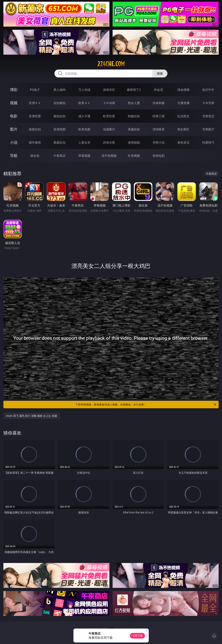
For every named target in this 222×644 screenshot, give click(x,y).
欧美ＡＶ (84, 103)
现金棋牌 (183, 90)
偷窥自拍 (35, 129)
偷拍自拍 (60, 116)
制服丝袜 (134, 116)
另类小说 (159, 142)
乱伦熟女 (183, 116)
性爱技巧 (208, 142)
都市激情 (35, 142)
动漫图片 (109, 129)
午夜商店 (60, 156)
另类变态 (208, 116)
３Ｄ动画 (109, 103)
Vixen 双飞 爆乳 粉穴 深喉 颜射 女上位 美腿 (32, 416)
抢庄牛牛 (208, 90)
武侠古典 (109, 142)
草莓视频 (84, 156)
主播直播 (183, 103)
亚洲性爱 (35, 116)
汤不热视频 (109, 156)
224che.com (111, 64)
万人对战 (84, 90)
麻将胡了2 (134, 90)
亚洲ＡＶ (35, 103)
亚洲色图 (60, 129)
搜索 (160, 73)
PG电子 (35, 90)
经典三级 (159, 116)
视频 (14, 103)
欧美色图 (84, 129)
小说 (14, 142)
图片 (14, 129)
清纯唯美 (159, 129)
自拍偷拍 (60, 103)
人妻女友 (84, 142)
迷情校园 (134, 142)
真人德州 (60, 90)
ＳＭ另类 (208, 103)
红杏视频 (134, 156)
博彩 (14, 90)
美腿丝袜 (134, 129)
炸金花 (159, 90)
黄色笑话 (183, 142)
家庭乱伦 (60, 142)
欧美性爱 (109, 116)
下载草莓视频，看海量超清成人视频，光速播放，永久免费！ (146, 405)
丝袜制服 (159, 103)
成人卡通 (84, 116)
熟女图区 (183, 129)
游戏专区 (109, 90)
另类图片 (208, 129)
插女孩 (35, 156)
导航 (14, 156)
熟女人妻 (134, 103)
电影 (14, 116)
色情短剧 (159, 156)
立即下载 (137, 636)
